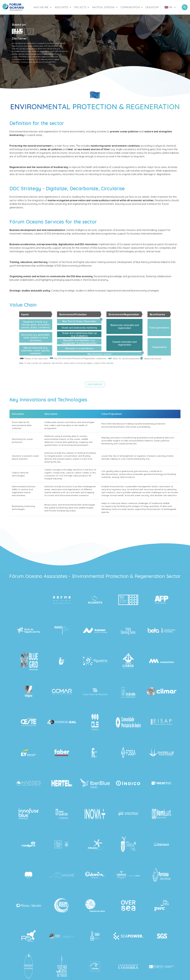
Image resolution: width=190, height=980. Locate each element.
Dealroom (152, 7)
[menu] (170, 7)
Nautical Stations (105, 7)
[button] (95, 385)
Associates (63, 7)
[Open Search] (185, 7)
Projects (82, 7)
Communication (132, 7)
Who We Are (43, 7)
